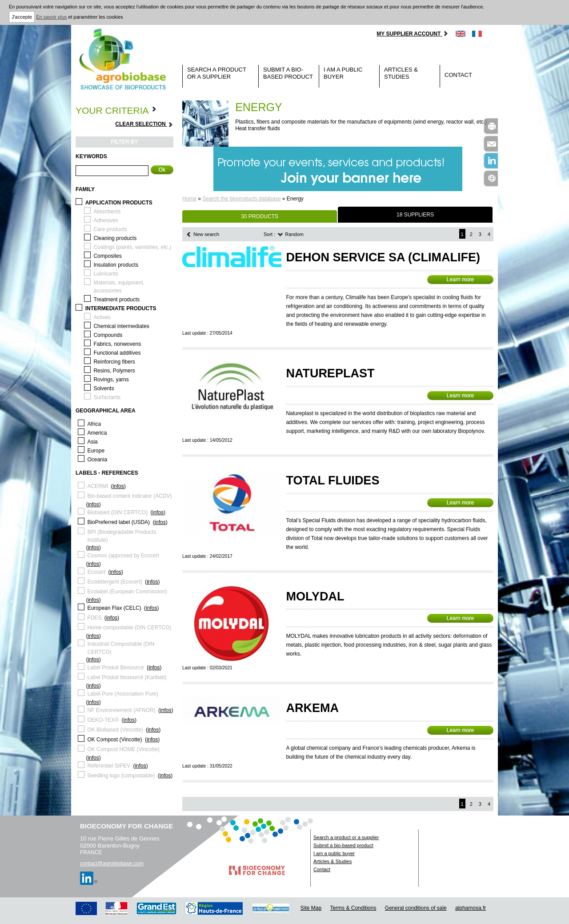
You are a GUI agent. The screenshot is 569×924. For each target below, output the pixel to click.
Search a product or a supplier (217, 73)
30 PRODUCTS (260, 216)
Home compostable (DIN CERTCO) (129, 628)
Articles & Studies (401, 73)
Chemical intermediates (121, 326)
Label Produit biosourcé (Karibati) (127, 677)
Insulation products (116, 265)
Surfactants (107, 397)
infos (118, 486)
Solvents (104, 388)
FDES (94, 618)
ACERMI (98, 486)
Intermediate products (121, 308)
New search (202, 234)
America (97, 433)
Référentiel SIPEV (109, 766)
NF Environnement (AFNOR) (121, 710)
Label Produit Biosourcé (115, 668)
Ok (162, 170)
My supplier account (412, 34)
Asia (92, 442)
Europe (96, 451)
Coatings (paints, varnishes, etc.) (132, 247)
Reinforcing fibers (114, 362)
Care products (110, 229)
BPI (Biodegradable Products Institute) (122, 536)
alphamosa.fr (471, 908)
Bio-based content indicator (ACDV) (129, 496)
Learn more (460, 280)
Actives (102, 317)
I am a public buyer (343, 73)
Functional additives (117, 353)
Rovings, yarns (111, 380)
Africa (94, 424)
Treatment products (116, 300)
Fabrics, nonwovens (117, 344)
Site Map (311, 908)
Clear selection (144, 124)
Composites (107, 256)
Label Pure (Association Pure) (122, 694)
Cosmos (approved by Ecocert (123, 556)
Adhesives (106, 220)
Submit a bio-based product (288, 73)
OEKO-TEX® (103, 720)
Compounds (108, 335)
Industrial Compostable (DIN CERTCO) (121, 648)
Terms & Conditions (353, 908)
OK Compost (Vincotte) (114, 740)
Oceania (97, 460)
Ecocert (96, 572)
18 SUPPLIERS (415, 215)
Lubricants (106, 274)
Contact (458, 75)
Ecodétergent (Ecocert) (114, 582)
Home (189, 199)
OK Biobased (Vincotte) (115, 730)
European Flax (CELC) (114, 608)
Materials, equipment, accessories (119, 287)
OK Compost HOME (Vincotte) (123, 749)
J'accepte (22, 17)
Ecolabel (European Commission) (127, 592)
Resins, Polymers (114, 371)
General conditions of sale (416, 908)
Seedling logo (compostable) (121, 776)
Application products (119, 203)
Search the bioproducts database (241, 199)
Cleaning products (115, 238)
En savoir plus (51, 17)
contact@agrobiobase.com (112, 864)
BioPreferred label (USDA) (118, 522)
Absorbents (107, 212)
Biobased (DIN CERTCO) (117, 512)
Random (291, 234)
